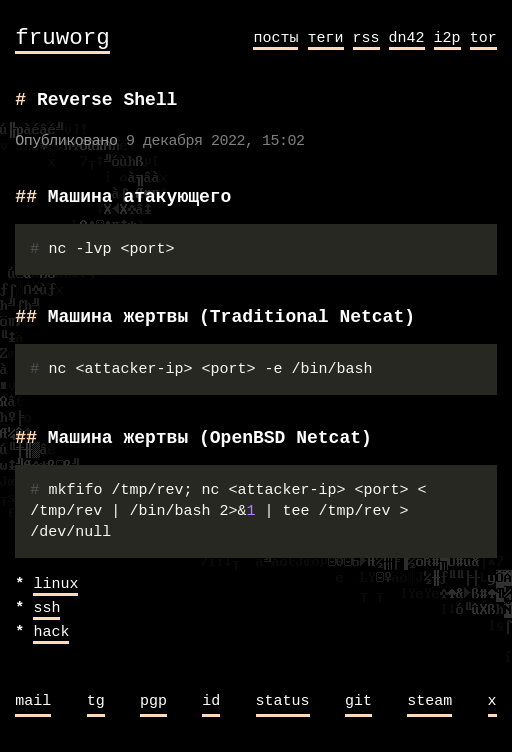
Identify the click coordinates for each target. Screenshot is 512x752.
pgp (153, 702)
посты (275, 38)
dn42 (407, 38)
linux (55, 585)
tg (96, 702)
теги (326, 38)
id (211, 702)
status (283, 702)
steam (429, 702)
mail (33, 702)
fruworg (62, 38)
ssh (46, 609)
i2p (447, 38)
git (358, 702)
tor (483, 38)
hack (51, 633)
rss (366, 38)
